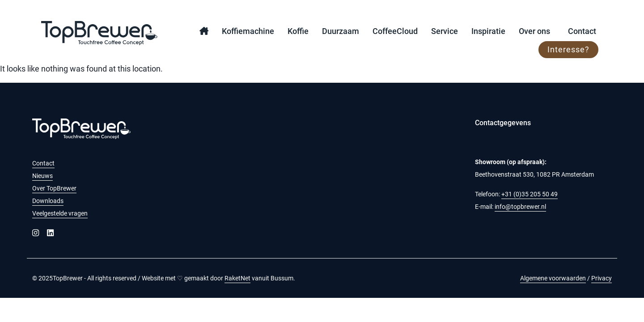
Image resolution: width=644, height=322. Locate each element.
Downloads (48, 201)
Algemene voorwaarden (553, 278)
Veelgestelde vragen (60, 213)
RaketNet (237, 278)
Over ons (534, 31)
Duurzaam (341, 31)
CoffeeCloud (395, 31)
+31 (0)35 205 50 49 (530, 194)
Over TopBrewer (54, 188)
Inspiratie (488, 31)
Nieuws (42, 176)
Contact (582, 31)
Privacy (602, 278)
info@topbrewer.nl (520, 207)
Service (445, 31)
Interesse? (568, 49)
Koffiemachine (248, 31)
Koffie (298, 31)
